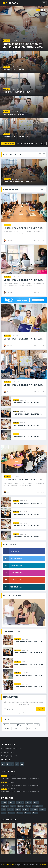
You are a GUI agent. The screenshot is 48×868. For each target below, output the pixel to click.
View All (42, 189)
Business (6, 41)
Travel (35, 728)
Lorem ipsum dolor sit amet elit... (17, 70)
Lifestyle (10, 810)
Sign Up (41, 709)
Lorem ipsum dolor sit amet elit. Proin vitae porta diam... (23, 45)
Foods (29, 728)
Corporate (21, 725)
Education (7, 728)
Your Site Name (8, 865)
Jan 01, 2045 (15, 41)
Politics (6, 725)
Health (37, 725)
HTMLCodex (42, 865)
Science (15, 728)
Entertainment (37, 806)
